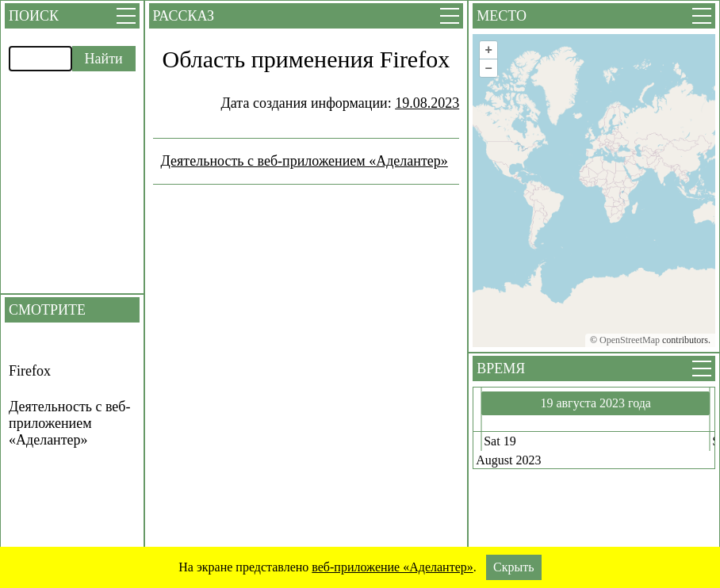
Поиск (34, 16)
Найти (104, 59)
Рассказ (184, 16)
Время (501, 368)
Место (502, 16)
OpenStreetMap (630, 340)
